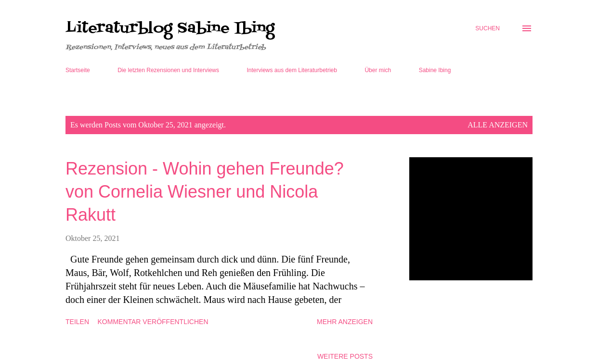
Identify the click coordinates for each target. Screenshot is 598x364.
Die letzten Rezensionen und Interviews (168, 70)
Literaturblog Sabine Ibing (170, 28)
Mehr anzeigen (345, 322)
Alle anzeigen (498, 125)
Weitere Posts (345, 356)
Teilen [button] (77, 322)
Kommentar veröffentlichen (153, 322)
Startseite (78, 70)
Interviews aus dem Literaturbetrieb (292, 70)
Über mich (378, 70)
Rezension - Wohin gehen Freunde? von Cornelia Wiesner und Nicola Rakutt (205, 192)
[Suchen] (487, 28)
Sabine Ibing (435, 70)
